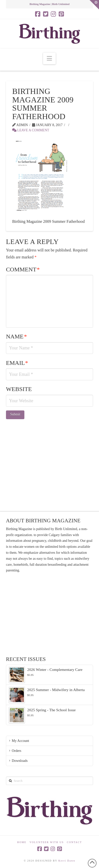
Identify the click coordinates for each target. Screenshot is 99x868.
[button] (49, 58)
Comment (23, 269)
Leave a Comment (31, 130)
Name (16, 336)
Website (19, 389)
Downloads (20, 761)
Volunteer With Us (47, 842)
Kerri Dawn (67, 861)
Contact (74, 842)
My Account (20, 741)
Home (22, 842)
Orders (16, 751)
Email (17, 363)
